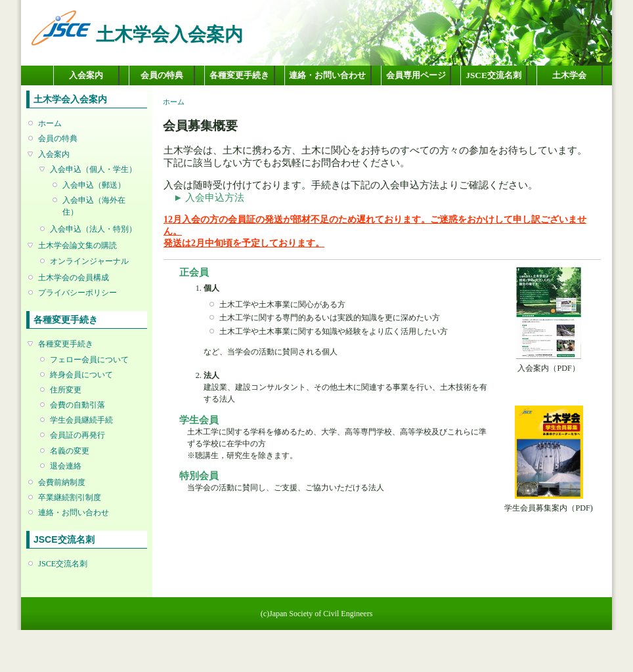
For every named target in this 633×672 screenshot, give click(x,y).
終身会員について (81, 375)
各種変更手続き (239, 75)
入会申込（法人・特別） (93, 229)
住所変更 (66, 390)
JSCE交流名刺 (493, 75)
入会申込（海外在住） (94, 206)
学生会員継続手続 (81, 420)
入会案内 (86, 75)
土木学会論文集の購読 (77, 245)
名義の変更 (70, 451)
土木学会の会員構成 (74, 278)
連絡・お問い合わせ (327, 75)
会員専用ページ (416, 75)
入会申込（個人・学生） (93, 169)
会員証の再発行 (77, 435)
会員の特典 (162, 75)
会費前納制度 (62, 482)
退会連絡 (66, 466)
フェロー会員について (89, 360)
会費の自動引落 (77, 405)
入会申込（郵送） (94, 185)
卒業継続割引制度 (70, 497)
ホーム (50, 123)
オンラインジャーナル (89, 261)
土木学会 (569, 75)
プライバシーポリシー (77, 293)
